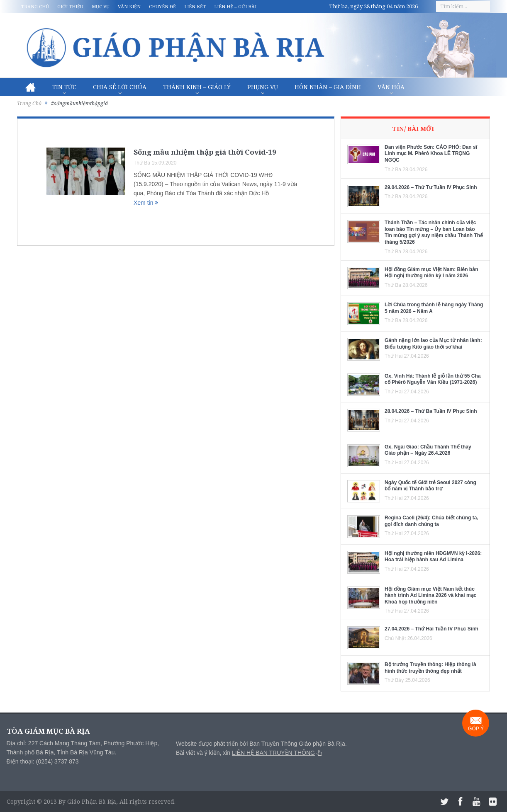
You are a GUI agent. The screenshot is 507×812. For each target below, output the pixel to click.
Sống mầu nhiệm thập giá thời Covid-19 (205, 152)
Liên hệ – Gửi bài (235, 6)
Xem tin (146, 203)
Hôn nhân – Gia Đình (328, 87)
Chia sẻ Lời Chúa (120, 87)
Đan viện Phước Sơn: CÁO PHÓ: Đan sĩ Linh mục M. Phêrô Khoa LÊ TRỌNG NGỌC (431, 154)
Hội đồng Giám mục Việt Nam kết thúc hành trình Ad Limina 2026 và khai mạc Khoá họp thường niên (430, 595)
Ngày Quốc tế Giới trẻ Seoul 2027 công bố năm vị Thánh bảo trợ (430, 486)
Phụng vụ (263, 87)
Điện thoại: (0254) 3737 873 (43, 761)
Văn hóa (391, 87)
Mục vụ (101, 6)
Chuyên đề (162, 6)
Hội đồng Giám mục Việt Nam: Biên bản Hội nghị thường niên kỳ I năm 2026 (431, 273)
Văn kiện (129, 6)
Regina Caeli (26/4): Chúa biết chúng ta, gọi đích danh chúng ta (431, 521)
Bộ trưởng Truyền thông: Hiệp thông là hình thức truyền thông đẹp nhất (430, 668)
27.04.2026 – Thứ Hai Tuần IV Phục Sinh (431, 629)
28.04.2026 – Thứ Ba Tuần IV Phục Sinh (431, 411)
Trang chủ (35, 6)
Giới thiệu (70, 6)
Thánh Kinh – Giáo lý (197, 87)
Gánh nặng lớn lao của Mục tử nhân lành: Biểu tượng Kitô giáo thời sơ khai (433, 344)
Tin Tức (64, 87)
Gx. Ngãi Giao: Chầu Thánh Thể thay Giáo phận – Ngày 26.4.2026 (428, 450)
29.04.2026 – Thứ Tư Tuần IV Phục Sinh (431, 187)
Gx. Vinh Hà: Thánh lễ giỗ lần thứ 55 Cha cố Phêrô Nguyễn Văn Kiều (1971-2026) (433, 379)
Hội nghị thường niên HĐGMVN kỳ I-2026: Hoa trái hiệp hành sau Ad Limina (433, 557)
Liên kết (195, 6)
